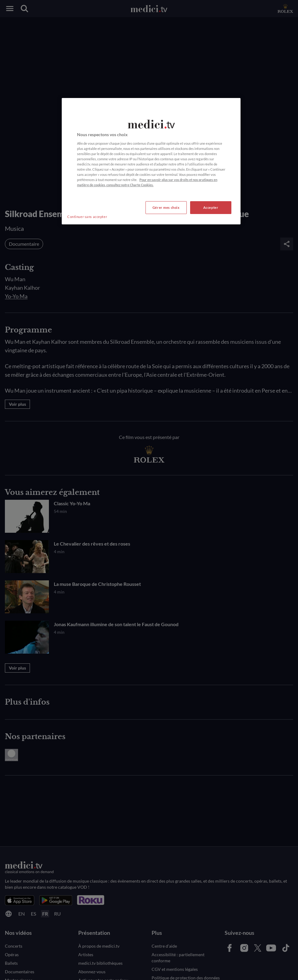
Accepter (211, 207)
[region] (151, 161)
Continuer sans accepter (87, 217)
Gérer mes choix (166, 207)
